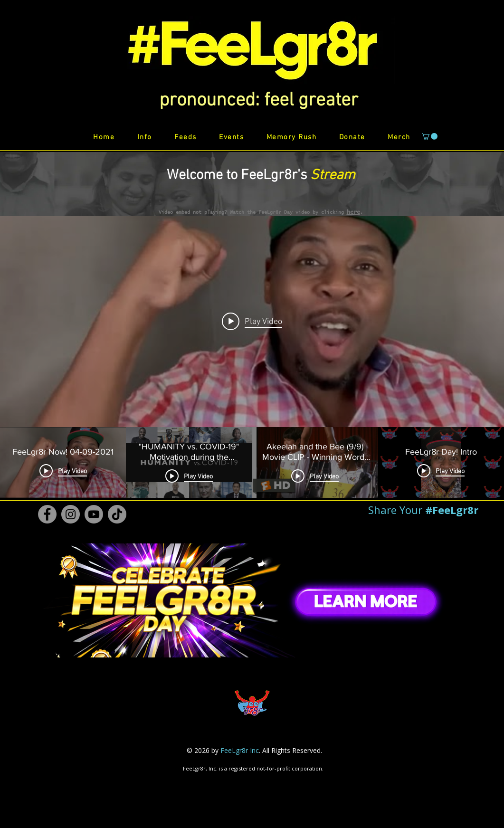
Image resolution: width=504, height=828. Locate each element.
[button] (259, 101)
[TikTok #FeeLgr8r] (117, 514)
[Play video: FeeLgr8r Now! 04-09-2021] (252, 322)
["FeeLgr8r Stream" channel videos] (252, 462)
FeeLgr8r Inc (240, 750)
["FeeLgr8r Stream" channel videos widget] (252, 357)
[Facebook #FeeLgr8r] (47, 514)
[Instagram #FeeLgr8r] (71, 514)
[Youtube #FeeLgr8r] (94, 514)
